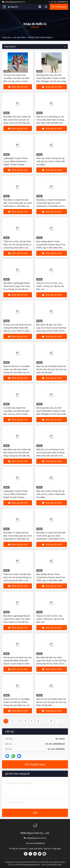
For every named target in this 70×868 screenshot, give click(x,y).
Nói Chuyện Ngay (59, 7)
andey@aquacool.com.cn (13, 2)
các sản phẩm (19, 37)
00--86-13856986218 (58, 2)
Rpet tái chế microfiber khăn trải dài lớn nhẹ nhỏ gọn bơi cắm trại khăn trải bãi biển (51, 369)
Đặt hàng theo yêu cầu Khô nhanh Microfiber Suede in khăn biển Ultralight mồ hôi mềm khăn (51, 78)
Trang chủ (6, 37)
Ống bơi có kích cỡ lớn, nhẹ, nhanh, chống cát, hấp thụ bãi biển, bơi (50, 286)
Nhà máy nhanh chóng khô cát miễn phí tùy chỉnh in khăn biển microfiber (51, 161)
